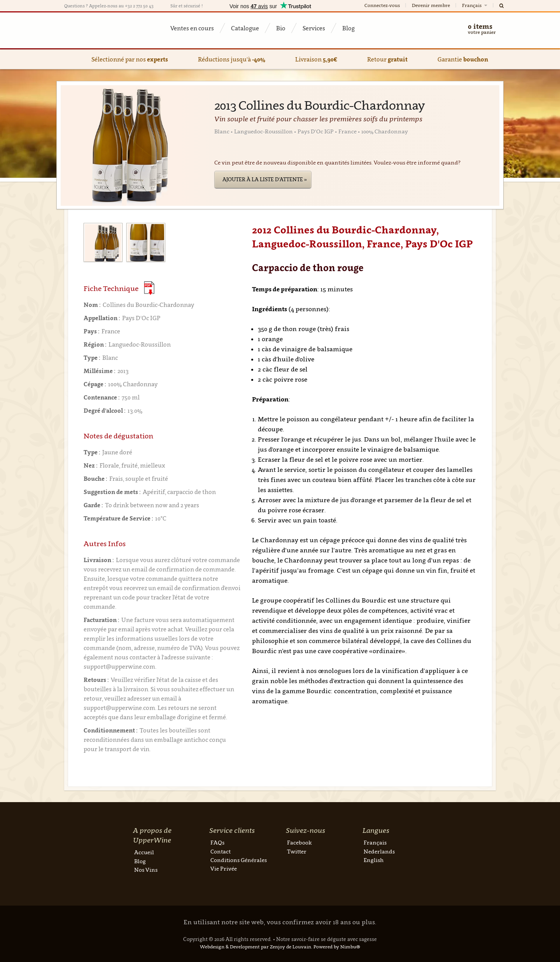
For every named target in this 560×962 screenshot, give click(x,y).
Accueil (144, 852)
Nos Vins (146, 870)
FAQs (217, 842)
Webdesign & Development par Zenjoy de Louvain (255, 947)
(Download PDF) (149, 288)
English (374, 860)
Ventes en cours (192, 28)
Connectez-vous (382, 5)
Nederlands (379, 851)
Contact (220, 851)
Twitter (297, 851)
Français (475, 5)
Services (314, 28)
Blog (348, 28)
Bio (281, 28)
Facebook (299, 842)
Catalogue (245, 28)
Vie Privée (224, 868)
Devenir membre (431, 5)
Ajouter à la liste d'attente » (265, 179)
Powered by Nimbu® (337, 947)
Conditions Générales (239, 860)
